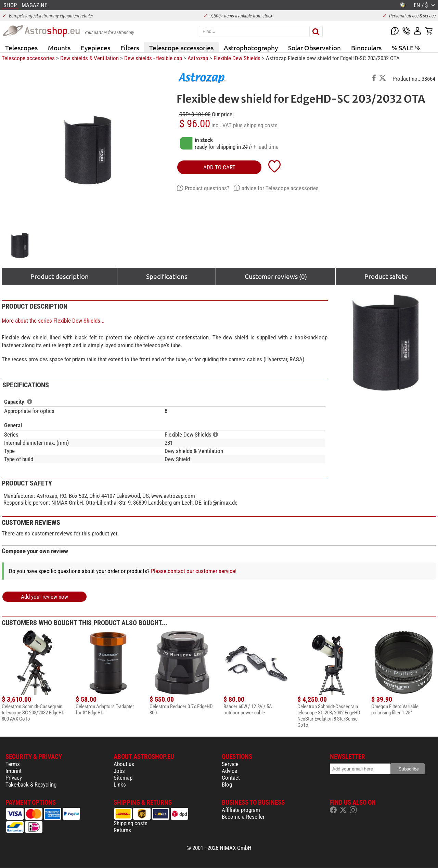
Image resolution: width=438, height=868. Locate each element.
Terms (13, 764)
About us (124, 764)
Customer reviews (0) (276, 276)
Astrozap (198, 58)
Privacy (14, 778)
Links (120, 785)
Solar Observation (314, 48)
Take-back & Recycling (31, 785)
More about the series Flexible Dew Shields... (53, 321)
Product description (60, 276)
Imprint (14, 771)
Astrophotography (251, 48)
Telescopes (21, 48)
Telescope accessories (181, 48)
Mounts (59, 48)
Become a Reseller (243, 817)
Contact (231, 778)
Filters (130, 48)
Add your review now (44, 597)
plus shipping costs (255, 125)
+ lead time (266, 147)
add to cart (219, 167)
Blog (227, 785)
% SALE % (406, 48)
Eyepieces (95, 48)
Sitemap (123, 778)
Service (230, 764)
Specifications (167, 276)
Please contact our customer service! (194, 571)
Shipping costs (131, 823)
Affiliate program (241, 810)
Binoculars (366, 48)
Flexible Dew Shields (237, 58)
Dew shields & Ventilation (89, 58)
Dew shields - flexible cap (153, 58)
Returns (122, 830)
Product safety (386, 276)
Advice (229, 771)
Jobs (119, 771)
